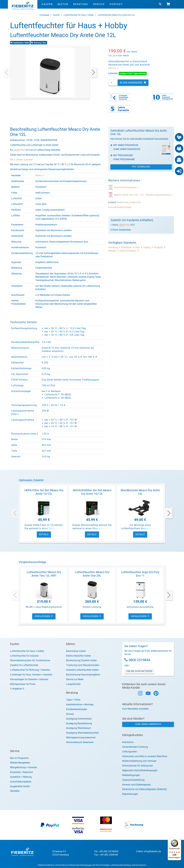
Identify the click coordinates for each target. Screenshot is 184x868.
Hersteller (15, 791)
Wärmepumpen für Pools (23, 684)
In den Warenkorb (133, 83)
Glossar (70, 714)
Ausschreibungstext (127, 187)
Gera (139, 247)
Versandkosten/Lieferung (135, 747)
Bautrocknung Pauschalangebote (83, 675)
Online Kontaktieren (139, 671)
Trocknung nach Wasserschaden (83, 665)
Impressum (128, 742)
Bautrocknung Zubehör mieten (82, 660)
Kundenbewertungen (120, 207)
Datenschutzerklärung (133, 780)
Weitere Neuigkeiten (20, 763)
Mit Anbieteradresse (124, 145)
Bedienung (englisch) (129, 202)
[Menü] (179, 840)
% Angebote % (17, 689)
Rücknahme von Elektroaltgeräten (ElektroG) (145, 789)
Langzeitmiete (73, 684)
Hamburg (115, 247)
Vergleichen (44, 616)
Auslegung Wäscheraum (78, 728)
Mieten (63, 6)
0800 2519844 (139, 660)
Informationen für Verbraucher (137, 766)
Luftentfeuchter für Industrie (24, 656)
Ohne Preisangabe (123, 159)
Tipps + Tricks (73, 700)
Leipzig (148, 247)
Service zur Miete (75, 679)
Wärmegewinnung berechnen (81, 738)
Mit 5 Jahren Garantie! (21, 160)
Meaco (40, 175)
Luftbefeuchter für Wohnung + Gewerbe (30, 670)
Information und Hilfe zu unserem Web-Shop (145, 756)
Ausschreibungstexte (21, 782)
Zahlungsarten (130, 752)
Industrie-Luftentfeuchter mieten (82, 670)
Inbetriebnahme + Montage (80, 704)
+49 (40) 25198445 (109, 851)
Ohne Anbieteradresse (125, 149)
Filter (22, 150)
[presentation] (6, 72)
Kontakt (116, 6)
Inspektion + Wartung (21, 777)
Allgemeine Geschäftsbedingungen (140, 770)
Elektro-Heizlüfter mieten (78, 656)
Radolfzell (128, 247)
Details (114, 68)
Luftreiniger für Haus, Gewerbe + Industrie (31, 675)
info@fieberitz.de (152, 851)
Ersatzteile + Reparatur (21, 772)
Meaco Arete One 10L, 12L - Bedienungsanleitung (143, 195)
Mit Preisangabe (122, 155)
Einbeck (114, 251)
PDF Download (141, 167)
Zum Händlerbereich (148, 724)
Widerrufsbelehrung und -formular (139, 761)
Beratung (81, 6)
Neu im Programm (19, 758)
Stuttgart (160, 247)
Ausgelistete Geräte (20, 786)
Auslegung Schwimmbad (79, 719)
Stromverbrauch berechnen (80, 742)
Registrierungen (130, 794)
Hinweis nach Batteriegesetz (136, 785)
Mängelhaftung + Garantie (23, 767)
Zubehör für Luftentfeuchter (24, 665)
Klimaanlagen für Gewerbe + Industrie (29, 679)
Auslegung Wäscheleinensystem (83, 733)
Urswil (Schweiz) (129, 251)
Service (99, 6)
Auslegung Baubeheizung (79, 723)
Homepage (44, 15)
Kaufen (47, 6)
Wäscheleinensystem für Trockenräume (30, 660)
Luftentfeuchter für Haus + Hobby (79, 15)
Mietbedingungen (131, 775)
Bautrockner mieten (76, 651)
